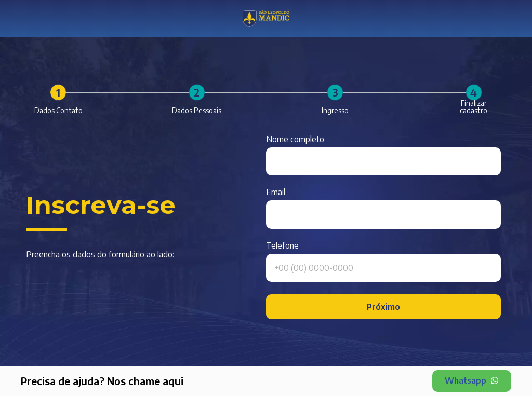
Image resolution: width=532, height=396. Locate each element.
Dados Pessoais (197, 111)
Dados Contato (58, 111)
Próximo (383, 307)
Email (276, 193)
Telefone (282, 246)
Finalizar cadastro (474, 107)
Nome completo (295, 140)
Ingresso (335, 111)
